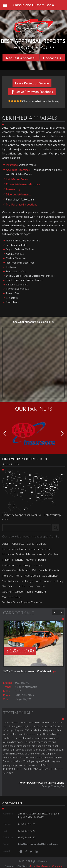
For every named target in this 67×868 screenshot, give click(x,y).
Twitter (31, 852)
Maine (20, 554)
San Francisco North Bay (18, 586)
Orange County (33, 565)
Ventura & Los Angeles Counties (22, 602)
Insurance (12, 165)
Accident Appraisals (18, 170)
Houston (8, 554)
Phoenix (54, 570)
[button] (62, 434)
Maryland (53, 554)
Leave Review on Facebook (34, 92)
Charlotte (18, 543)
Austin (6, 543)
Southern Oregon (13, 591)
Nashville (18, 559)
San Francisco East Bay (49, 581)
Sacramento (50, 575)
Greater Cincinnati (41, 549)
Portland (8, 575)
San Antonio (10, 581)
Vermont (41, 591)
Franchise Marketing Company (46, 866)
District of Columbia (15, 549)
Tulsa (30, 591)
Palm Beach (39, 570)
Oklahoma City (12, 565)
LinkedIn (37, 852)
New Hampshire (36, 559)
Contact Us (52, 58)
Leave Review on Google (32, 83)
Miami (6, 559)
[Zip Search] (27, 528)
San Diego (26, 581)
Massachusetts (36, 554)
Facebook (26, 852)
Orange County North (16, 570)
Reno (19, 575)
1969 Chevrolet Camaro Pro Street (27, 671)
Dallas (30, 543)
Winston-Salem (12, 597)
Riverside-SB (32, 575)
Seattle (40, 586)
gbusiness (21, 852)
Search (57, 528)
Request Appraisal (21, 58)
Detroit (41, 543)
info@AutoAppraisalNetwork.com (38, 844)
